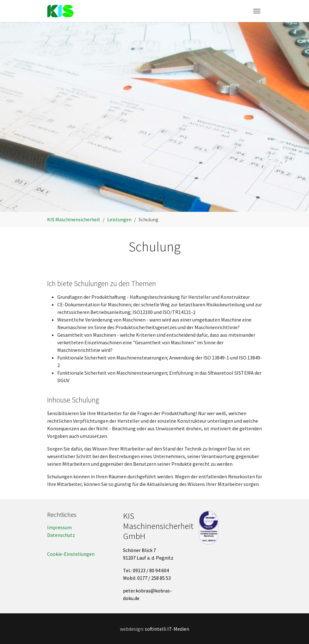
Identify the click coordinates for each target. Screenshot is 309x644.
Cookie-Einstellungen (71, 554)
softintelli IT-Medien (167, 629)
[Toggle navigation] (257, 11)
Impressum (59, 527)
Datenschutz (61, 535)
